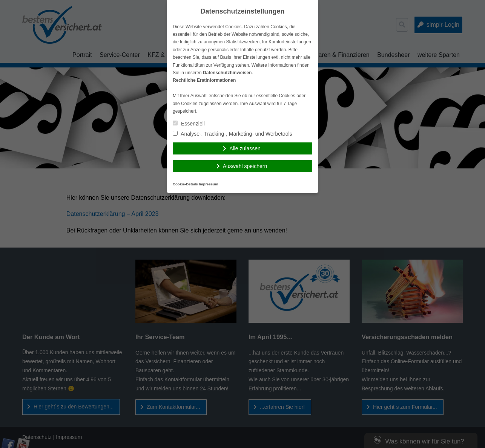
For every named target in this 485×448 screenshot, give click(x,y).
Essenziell (189, 124)
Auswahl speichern (245, 166)
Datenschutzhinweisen (227, 73)
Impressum (208, 184)
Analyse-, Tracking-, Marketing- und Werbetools (233, 134)
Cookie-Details (185, 184)
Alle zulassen (245, 148)
